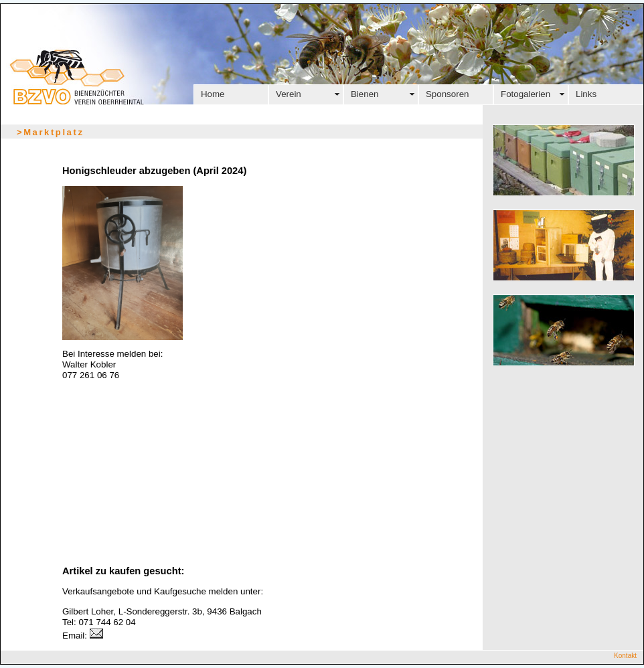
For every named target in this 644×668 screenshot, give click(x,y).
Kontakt (625, 656)
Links (586, 94)
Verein (289, 94)
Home (213, 94)
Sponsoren (447, 94)
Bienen (365, 94)
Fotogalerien (526, 94)
